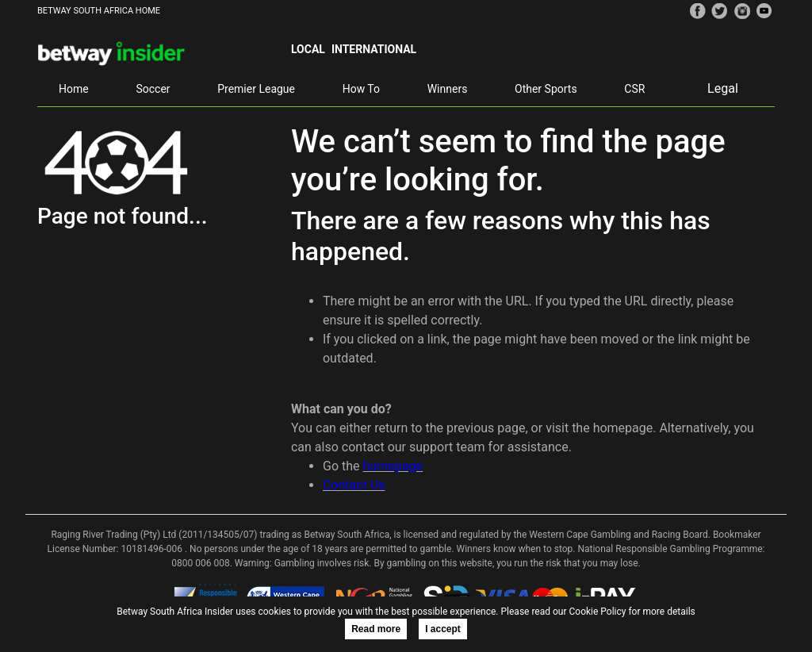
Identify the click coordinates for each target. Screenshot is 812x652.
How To (361, 89)
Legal (723, 88)
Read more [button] (376, 629)
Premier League (256, 89)
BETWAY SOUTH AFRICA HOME (99, 11)
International (374, 49)
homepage (393, 466)
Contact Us (354, 485)
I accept (443, 629)
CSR (634, 89)
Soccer (153, 89)
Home (74, 89)
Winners (448, 89)
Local (308, 49)
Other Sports (546, 89)
